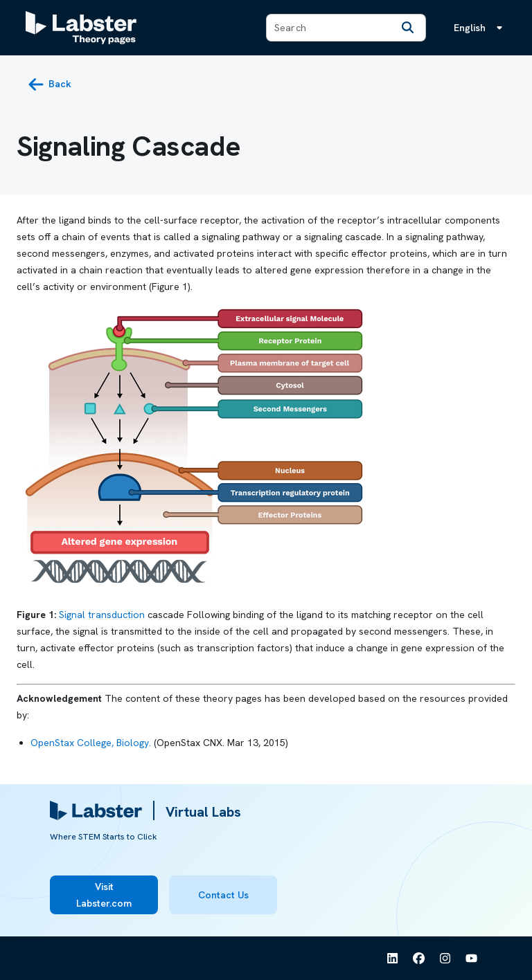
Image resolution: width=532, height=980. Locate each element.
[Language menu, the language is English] (481, 28)
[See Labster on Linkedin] (393, 959)
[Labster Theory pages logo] (81, 28)
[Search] (407, 28)
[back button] (50, 84)
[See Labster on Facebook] (419, 959)
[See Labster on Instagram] (445, 959)
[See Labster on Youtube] (472, 959)
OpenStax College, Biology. (91, 743)
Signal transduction (102, 615)
